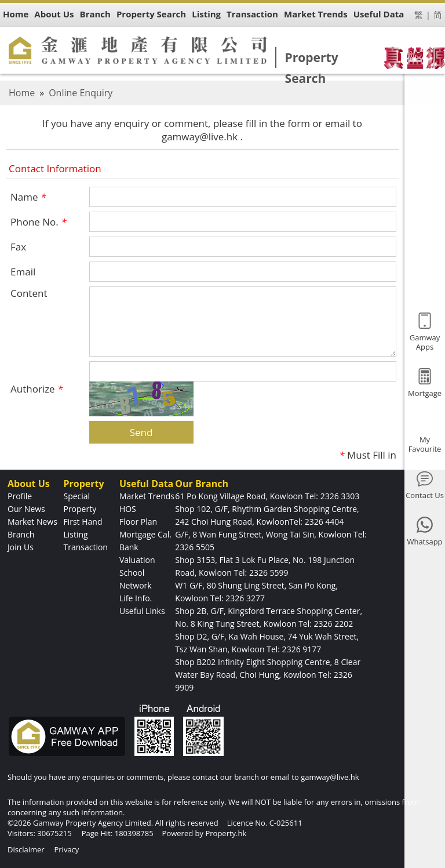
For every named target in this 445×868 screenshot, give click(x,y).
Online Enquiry (81, 93)
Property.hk (226, 833)
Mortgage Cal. (145, 534)
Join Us (21, 547)
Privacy (66, 849)
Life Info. (136, 598)
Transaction (85, 547)
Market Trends (147, 496)
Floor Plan (138, 522)
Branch (21, 534)
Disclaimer (26, 849)
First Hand (83, 522)
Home (22, 93)
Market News (32, 522)
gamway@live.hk (330, 777)
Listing (75, 534)
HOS (128, 509)
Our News (26, 509)
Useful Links (142, 611)
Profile (20, 496)
